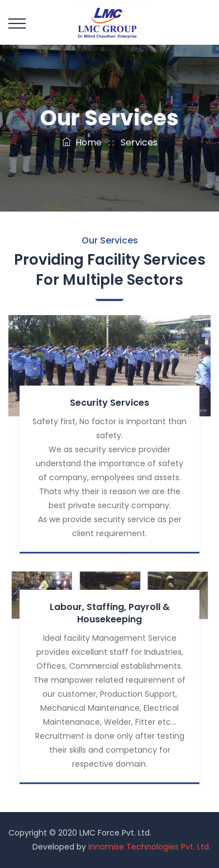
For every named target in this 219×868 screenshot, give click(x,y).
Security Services (109, 403)
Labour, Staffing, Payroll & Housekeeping (110, 613)
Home (82, 142)
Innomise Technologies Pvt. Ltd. (149, 847)
